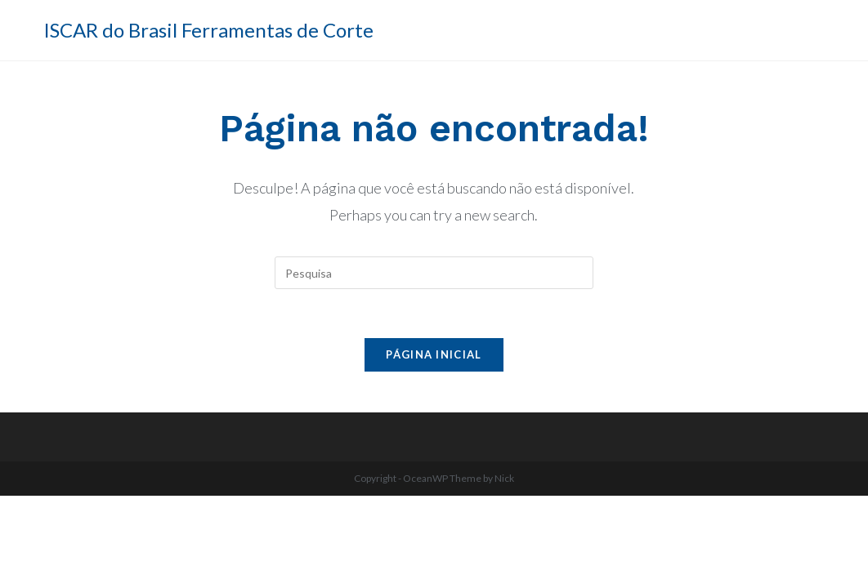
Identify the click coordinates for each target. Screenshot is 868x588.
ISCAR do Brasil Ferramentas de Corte (208, 30)
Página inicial (434, 354)
